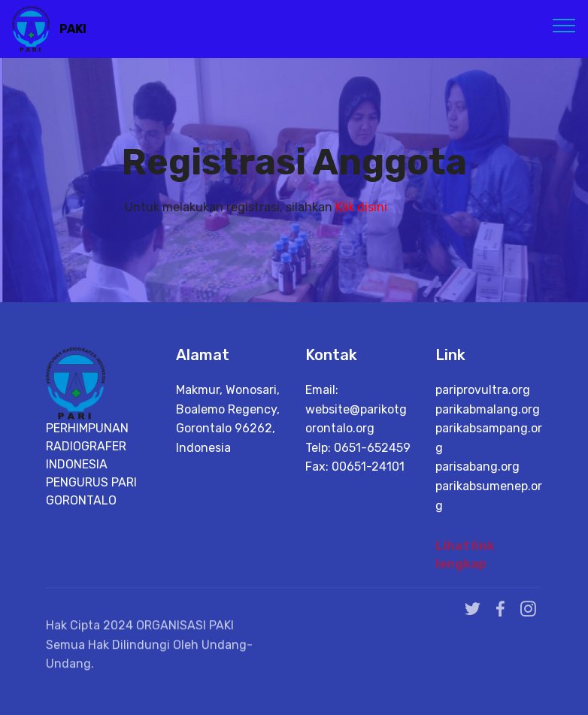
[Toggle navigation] (564, 25)
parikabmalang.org (488, 409)
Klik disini (361, 207)
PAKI (73, 29)
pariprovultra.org (483, 390)
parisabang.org (477, 467)
